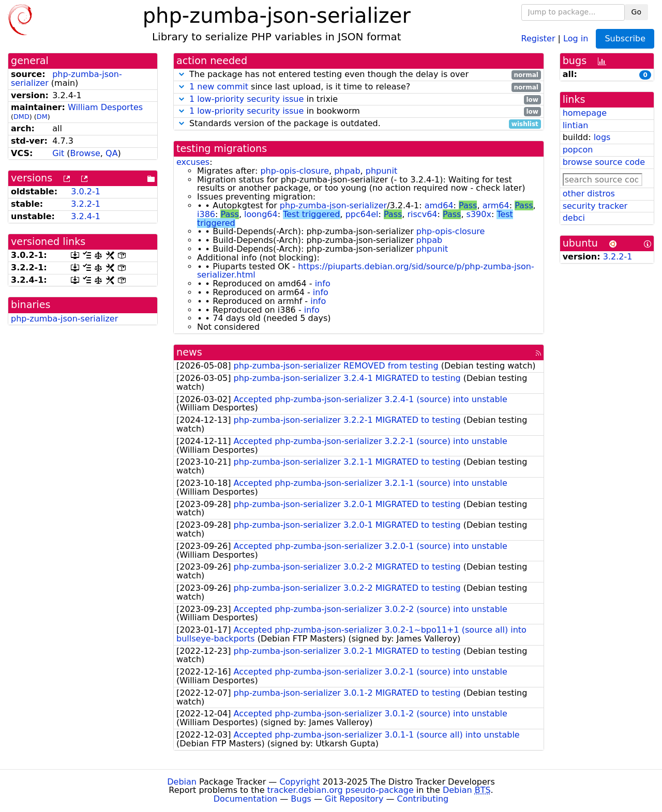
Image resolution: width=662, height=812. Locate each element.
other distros (589, 194)
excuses (193, 162)
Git (58, 153)
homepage (585, 113)
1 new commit (219, 87)
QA (112, 153)
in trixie (359, 99)
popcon (578, 150)
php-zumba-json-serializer (64, 319)
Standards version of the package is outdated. (359, 124)
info (323, 284)
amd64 (439, 205)
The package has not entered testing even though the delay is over (359, 75)
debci (574, 218)
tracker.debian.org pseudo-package (341, 790)
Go (636, 12)
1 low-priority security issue (246, 99)
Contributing (423, 799)
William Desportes (105, 107)
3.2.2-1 (86, 204)
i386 (206, 214)
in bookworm (359, 111)
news (189, 352)
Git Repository (354, 799)
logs (602, 137)
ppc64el (362, 214)
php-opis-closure (295, 171)
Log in (576, 38)
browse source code (604, 162)
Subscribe (625, 39)
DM (42, 117)
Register (538, 38)
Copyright (299, 782)
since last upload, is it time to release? (359, 87)
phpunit (381, 171)
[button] (182, 74)
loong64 (261, 214)
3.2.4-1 (86, 216)
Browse (85, 153)
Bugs (301, 799)
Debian (182, 782)
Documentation (245, 799)
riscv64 (423, 214)
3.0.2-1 (86, 191)
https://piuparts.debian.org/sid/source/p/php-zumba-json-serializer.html (366, 271)
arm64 (496, 205)
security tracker (595, 206)
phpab (347, 171)
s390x (479, 214)
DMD (21, 117)
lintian (576, 125)
